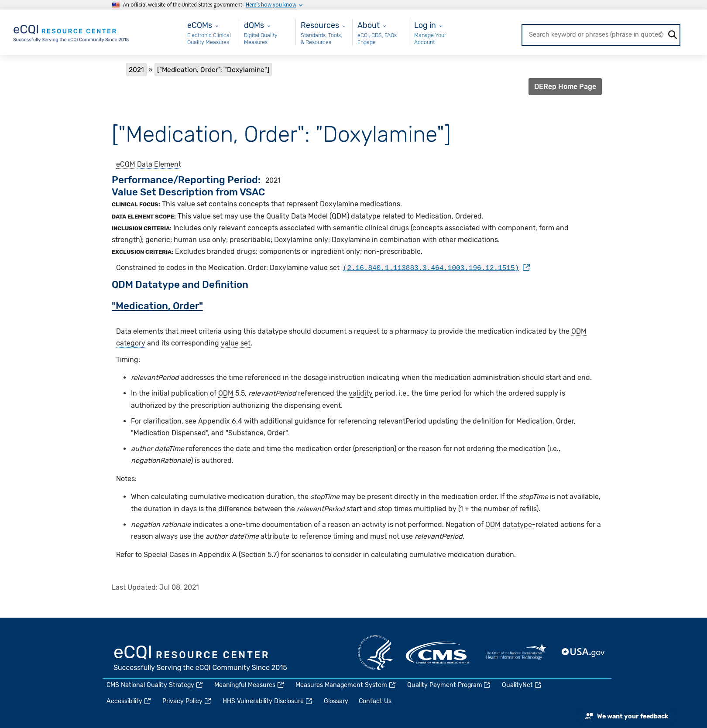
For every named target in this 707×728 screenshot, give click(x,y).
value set (236, 342)
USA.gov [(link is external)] (583, 653)
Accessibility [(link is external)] (129, 701)
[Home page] (72, 32)
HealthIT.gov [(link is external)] (516, 653)
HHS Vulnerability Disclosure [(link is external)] (268, 701)
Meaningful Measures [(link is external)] (250, 685)
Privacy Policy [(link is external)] (187, 701)
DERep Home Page (565, 87)
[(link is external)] (436, 268)
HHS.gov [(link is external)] (375, 653)
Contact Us (375, 701)
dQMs (254, 25)
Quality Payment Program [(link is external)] (450, 685)
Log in (425, 25)
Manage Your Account (430, 39)
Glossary (336, 701)
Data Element (159, 164)
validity (361, 392)
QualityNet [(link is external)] (522, 685)
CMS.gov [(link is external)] (438, 653)
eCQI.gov (201, 659)
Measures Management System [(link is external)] (346, 685)
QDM (226, 392)
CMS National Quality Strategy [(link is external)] (155, 685)
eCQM (126, 164)
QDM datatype (509, 524)
